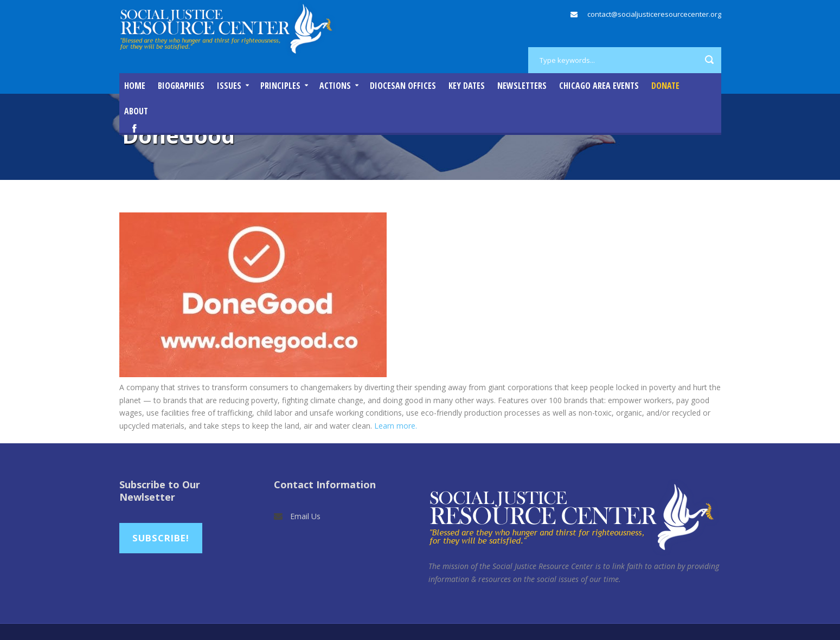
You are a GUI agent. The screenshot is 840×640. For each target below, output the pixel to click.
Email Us (305, 516)
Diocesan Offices (403, 86)
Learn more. (396, 426)
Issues (229, 86)
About (136, 111)
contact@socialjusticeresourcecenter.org (654, 14)
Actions (335, 86)
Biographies (181, 86)
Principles (280, 86)
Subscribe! (161, 538)
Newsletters (522, 86)
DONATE (665, 86)
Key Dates (467, 86)
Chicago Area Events (599, 86)
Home (135, 86)
